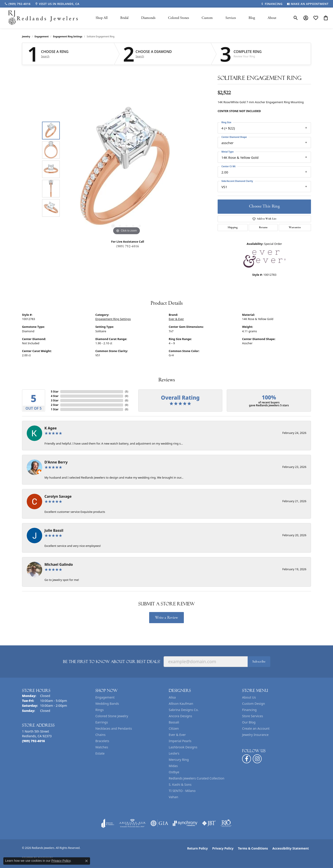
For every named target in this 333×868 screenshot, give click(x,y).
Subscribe (259, 662)
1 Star (55, 409)
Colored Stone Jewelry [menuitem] (112, 716)
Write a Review (166, 618)
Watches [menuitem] (102, 747)
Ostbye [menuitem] (174, 772)
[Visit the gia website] (159, 823)
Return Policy (198, 848)
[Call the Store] (33, 741)
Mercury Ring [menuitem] (179, 760)
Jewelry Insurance (255, 735)
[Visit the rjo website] (226, 823)
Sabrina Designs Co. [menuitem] (184, 710)
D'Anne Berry (56, 462)
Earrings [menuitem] (102, 722)
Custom (207, 18)
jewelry (26, 36)
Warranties (295, 227)
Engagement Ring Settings (68, 36)
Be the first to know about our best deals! (111, 662)
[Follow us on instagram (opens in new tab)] (257, 759)
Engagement (42, 36)
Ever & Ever (176, 319)
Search (45, 56)
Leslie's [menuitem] (174, 753)
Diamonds (148, 18)
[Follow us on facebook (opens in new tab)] (247, 759)
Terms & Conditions (253, 848)
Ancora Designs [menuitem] (180, 716)
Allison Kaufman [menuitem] (181, 704)
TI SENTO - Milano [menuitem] (182, 791)
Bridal (124, 18)
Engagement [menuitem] (105, 697)
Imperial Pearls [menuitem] (180, 741)
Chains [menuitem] (100, 735)
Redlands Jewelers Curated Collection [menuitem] (197, 778)
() (127, 392)
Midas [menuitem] (173, 766)
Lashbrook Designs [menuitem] (183, 747)
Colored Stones (179, 18)
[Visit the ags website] (132, 823)
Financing (249, 710)
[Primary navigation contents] (186, 18)
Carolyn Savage (58, 496)
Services (231, 18)
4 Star (55, 396)
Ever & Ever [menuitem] (177, 735)
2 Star (55, 405)
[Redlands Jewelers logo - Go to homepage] (43, 18)
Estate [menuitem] (100, 753)
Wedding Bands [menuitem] (107, 704)
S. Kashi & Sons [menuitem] (180, 784)
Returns (263, 227)
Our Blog (249, 722)
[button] (296, 18)
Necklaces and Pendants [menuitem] (114, 728)
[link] (17, 4)
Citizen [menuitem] (174, 728)
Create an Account (256, 728)
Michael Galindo (59, 564)
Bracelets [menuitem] (102, 741)
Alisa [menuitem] (172, 697)
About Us (249, 697)
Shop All (102, 18)
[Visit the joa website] (108, 823)
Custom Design (254, 704)
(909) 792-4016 (127, 246)
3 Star (55, 400)
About (272, 18)
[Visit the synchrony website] (185, 823)
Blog (252, 18)
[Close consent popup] (86, 861)
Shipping (233, 227)
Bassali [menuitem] (174, 722)
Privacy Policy (223, 848)
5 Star (55, 392)
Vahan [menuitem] (173, 797)
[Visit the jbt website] (209, 823)
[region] (126, 169)
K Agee (51, 428)
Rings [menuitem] (99, 710)
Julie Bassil (54, 530)
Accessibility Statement (291, 848)
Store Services (253, 716)
